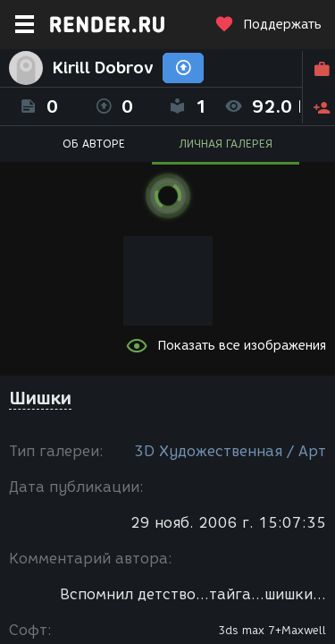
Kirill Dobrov (103, 68)
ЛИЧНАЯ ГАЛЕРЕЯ (226, 144)
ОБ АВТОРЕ (94, 144)
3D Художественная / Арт (230, 451)
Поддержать (268, 25)
